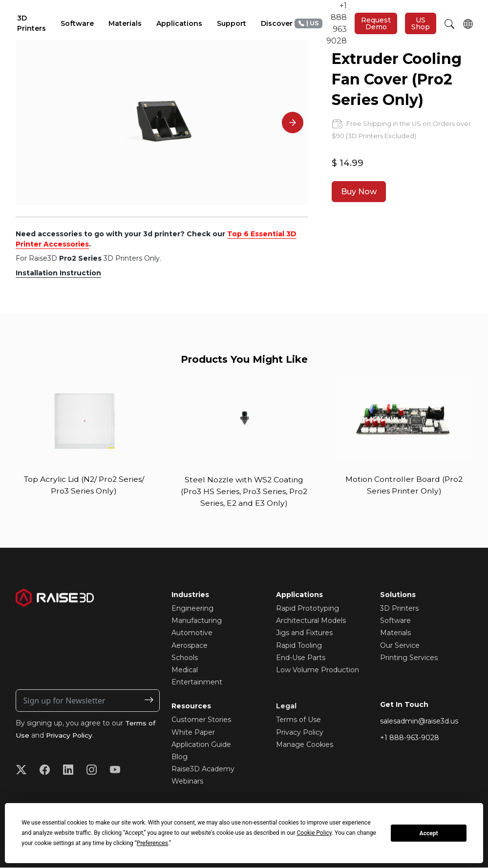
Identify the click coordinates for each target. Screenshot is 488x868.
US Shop (421, 23)
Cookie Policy (314, 833)
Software (395, 621)
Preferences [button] (152, 843)
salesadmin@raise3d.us (419, 722)
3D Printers (399, 609)
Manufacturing (197, 621)
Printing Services (409, 658)
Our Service (400, 646)
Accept (429, 833)
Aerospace (190, 646)
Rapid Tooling (299, 646)
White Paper (193, 733)
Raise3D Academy (203, 769)
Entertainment (197, 682)
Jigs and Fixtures (304, 634)
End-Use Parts (301, 658)
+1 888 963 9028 (321, 23)
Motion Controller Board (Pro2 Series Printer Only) (404, 485)
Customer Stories (201, 721)
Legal (286, 707)
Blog (180, 757)
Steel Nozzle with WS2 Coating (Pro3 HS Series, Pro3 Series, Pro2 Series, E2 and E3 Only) (244, 491)
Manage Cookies (305, 745)
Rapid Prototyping (308, 609)
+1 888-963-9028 (410, 739)
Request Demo (376, 23)
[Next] (293, 123)
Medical (185, 670)
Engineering (192, 609)
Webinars (187, 782)
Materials (395, 634)
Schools (185, 658)
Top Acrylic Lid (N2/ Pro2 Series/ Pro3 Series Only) (84, 485)
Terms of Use (298, 721)
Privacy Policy (71, 736)
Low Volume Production (318, 670)
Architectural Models (311, 621)
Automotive (192, 634)
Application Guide (201, 745)
